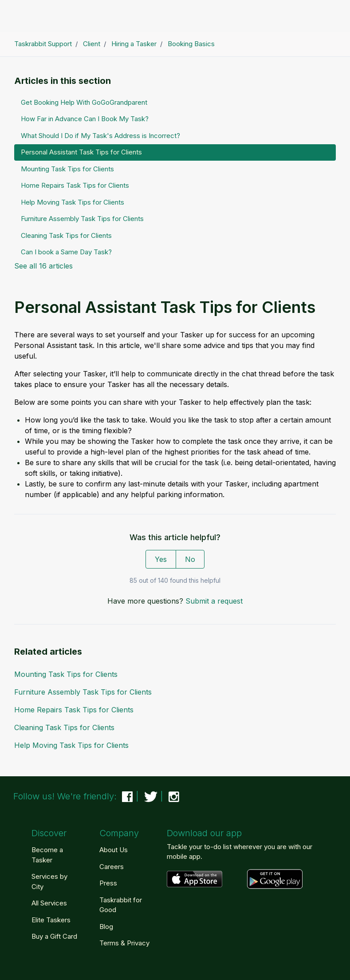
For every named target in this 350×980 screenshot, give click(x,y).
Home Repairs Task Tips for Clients (74, 710)
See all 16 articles (43, 266)
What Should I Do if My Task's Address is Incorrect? (100, 136)
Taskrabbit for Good (121, 905)
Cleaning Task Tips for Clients (64, 727)
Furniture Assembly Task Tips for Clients (83, 692)
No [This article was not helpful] (190, 559)
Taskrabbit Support (43, 44)
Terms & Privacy (124, 943)
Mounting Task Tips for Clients (66, 674)
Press (108, 883)
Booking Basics (191, 44)
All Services (49, 903)
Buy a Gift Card (54, 936)
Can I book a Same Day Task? (66, 252)
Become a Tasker (47, 855)
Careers (112, 867)
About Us (114, 850)
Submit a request (214, 601)
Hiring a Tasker (134, 44)
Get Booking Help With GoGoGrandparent (84, 102)
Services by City (49, 881)
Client (92, 44)
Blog (106, 927)
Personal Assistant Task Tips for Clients (81, 152)
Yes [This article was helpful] (161, 559)
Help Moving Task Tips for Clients (71, 745)
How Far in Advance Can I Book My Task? (85, 119)
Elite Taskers (51, 920)
